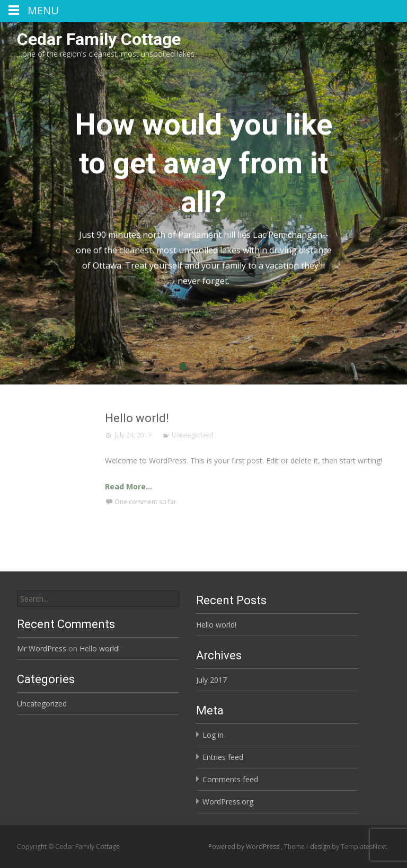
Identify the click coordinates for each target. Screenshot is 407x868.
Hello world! (213, 418)
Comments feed (230, 779)
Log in (213, 735)
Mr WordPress (42, 648)
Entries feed (223, 757)
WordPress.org (228, 802)
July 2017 (211, 680)
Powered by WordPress (245, 847)
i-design (319, 847)
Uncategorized (268, 435)
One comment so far (221, 502)
